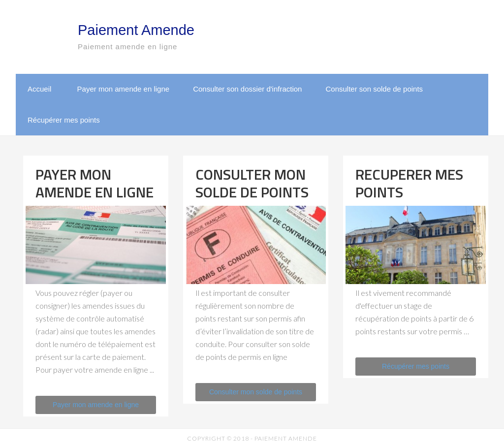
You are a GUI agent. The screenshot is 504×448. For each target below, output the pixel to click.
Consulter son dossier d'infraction (247, 89)
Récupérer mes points (64, 120)
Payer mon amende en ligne (124, 89)
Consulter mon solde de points (256, 392)
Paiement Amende (136, 30)
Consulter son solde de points (374, 89)
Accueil (39, 89)
